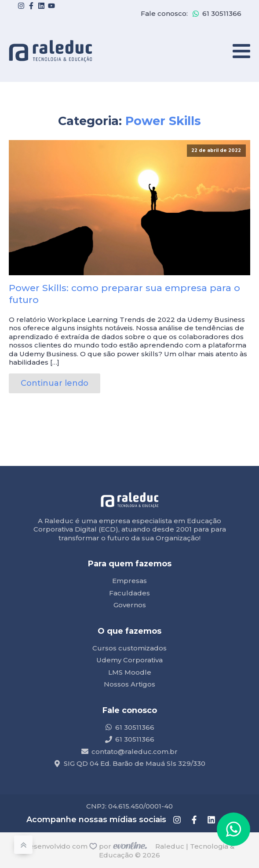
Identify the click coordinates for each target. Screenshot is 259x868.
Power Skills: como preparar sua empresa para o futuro (124, 294)
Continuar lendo (55, 383)
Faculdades (129, 593)
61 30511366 (222, 13)
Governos (130, 605)
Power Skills (163, 121)
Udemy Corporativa (129, 660)
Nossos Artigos (129, 684)
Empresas (129, 581)
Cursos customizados (129, 648)
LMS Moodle (130, 672)
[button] (233, 829)
